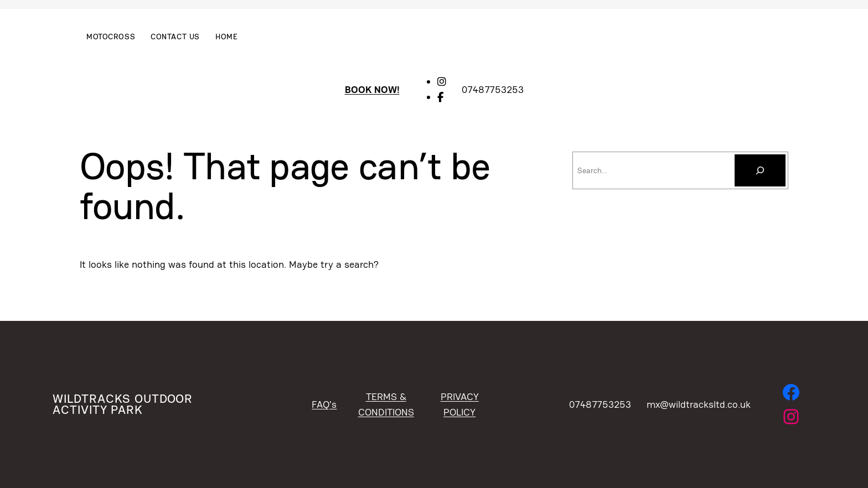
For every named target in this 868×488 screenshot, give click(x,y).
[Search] (760, 170)
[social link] (442, 82)
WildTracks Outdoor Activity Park (122, 404)
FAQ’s (324, 404)
